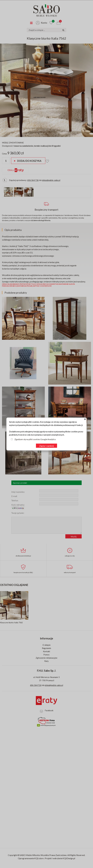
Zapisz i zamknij (46, 446)
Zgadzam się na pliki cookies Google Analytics (35, 439)
